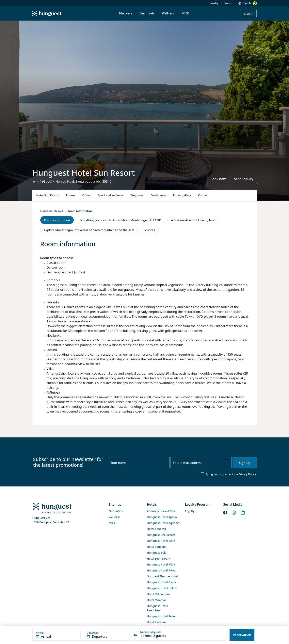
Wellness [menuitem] (168, 13)
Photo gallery (182, 195)
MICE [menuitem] (185, 13)
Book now (218, 179)
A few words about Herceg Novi (193, 220)
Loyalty (214, 3)
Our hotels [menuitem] (147, 13)
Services (149, 230)
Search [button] (228, 3)
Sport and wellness (111, 195)
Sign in (249, 14)
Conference (158, 195)
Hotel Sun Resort (48, 195)
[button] (81, 635)
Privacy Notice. (248, 474)
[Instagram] (234, 512)
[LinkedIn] (243, 512)
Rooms (71, 195)
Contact (203, 195)
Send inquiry (244, 179)
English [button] (247, 3)
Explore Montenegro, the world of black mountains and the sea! (89, 230)
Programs (137, 195)
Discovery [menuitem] (125, 13)
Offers (87, 195)
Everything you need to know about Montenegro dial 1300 (120, 220)
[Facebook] (225, 512)
